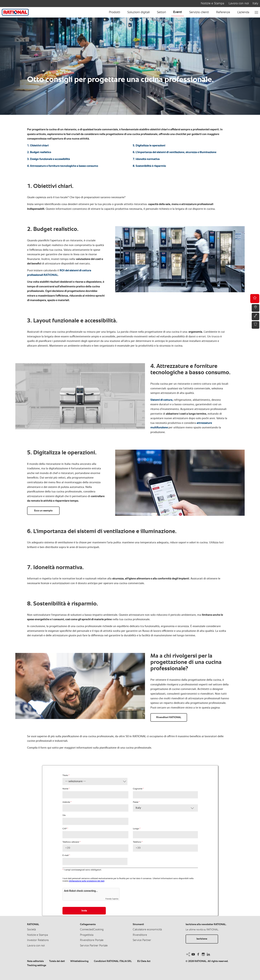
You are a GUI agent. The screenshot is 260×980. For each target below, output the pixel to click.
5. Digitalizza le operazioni (149, 146)
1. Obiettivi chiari (38, 146)
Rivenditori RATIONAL (169, 717)
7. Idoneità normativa (146, 159)
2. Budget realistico (39, 152)
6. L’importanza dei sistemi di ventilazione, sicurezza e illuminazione (175, 152)
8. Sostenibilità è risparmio (149, 166)
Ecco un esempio (43, 511)
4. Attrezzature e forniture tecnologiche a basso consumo (63, 166)
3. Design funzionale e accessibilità (48, 159)
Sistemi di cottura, (162, 400)
